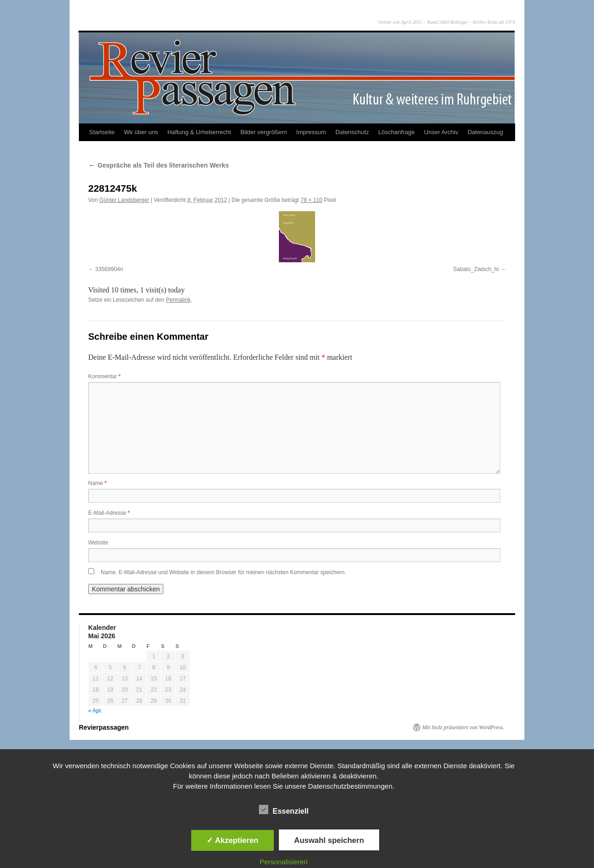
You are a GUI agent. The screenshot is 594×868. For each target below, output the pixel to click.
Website (98, 543)
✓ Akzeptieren (232, 840)
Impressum (311, 132)
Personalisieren (284, 862)
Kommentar (104, 376)
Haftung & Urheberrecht (199, 132)
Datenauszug (485, 132)
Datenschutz (352, 132)
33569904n (109, 269)
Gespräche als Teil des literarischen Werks (158, 165)
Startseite (102, 132)
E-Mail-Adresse (109, 513)
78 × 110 (312, 200)
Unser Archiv (441, 132)
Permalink (178, 300)
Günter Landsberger (124, 200)
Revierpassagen (104, 727)
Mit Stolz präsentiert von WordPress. (463, 727)
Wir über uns (141, 132)
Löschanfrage (397, 132)
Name (97, 483)
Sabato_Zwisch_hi (476, 269)
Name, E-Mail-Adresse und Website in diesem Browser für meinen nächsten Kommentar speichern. (223, 572)
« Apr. (95, 711)
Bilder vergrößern (264, 132)
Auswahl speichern (329, 840)
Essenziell (284, 810)
